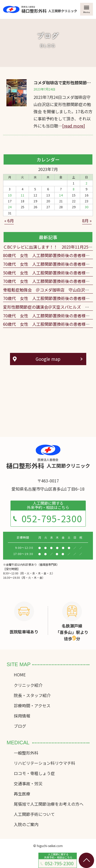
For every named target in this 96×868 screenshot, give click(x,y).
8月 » (87, 221)
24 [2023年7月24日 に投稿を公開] (10, 207)
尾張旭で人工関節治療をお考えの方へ (49, 804)
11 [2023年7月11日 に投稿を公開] (23, 195)
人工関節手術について (34, 814)
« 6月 (9, 221)
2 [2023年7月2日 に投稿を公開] (86, 183)
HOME (20, 675)
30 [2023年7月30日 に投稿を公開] (87, 207)
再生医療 (22, 794)
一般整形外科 (26, 753)
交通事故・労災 (28, 783)
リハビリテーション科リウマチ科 (45, 763)
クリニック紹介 (28, 685)
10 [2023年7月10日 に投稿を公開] (10, 195)
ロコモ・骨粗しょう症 (34, 773)
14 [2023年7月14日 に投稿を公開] (61, 195)
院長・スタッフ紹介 (32, 695)
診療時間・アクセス (32, 705)
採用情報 (22, 716)
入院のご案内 (26, 824)
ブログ (20, 726)
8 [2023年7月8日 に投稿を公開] (74, 189)
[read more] (74, 126)
